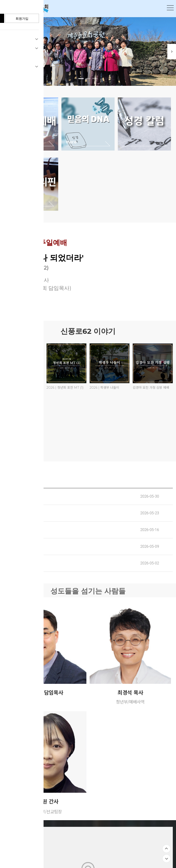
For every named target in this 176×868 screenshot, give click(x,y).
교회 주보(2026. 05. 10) (22, 546)
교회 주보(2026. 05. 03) (23, 563)
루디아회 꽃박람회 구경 (19, 443)
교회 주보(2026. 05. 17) (22, 530)
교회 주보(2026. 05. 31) (22, 496)
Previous (7, 51)
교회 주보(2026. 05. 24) (23, 513)
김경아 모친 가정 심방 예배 (151, 388)
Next (169, 51)
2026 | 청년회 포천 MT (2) (22, 388)
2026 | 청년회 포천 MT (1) (65, 388)
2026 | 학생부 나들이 (104, 388)
